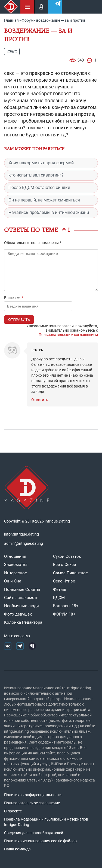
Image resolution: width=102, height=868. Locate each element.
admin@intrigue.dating (24, 543)
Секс (12, 52)
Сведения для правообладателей (34, 833)
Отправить (19, 320)
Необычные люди (21, 606)
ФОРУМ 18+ (64, 614)
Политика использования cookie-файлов (40, 841)
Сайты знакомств (21, 598)
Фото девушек (18, 614)
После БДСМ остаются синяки (39, 188)
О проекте (13, 811)
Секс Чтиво (64, 581)
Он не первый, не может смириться (44, 200)
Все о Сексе (64, 565)
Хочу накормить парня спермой (41, 163)
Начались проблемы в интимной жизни (49, 212)
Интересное (16, 573)
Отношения (15, 556)
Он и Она (13, 581)
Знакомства (16, 565)
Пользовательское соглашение (32, 803)
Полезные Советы (22, 590)
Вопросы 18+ (66, 606)
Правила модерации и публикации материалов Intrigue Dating (46, 822)
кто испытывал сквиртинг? (36, 175)
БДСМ (59, 598)
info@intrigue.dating (21, 534)
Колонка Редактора (23, 622)
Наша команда (17, 849)
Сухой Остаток (67, 556)
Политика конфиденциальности (33, 795)
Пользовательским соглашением (68, 335)
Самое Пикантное (70, 573)
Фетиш (60, 590)
